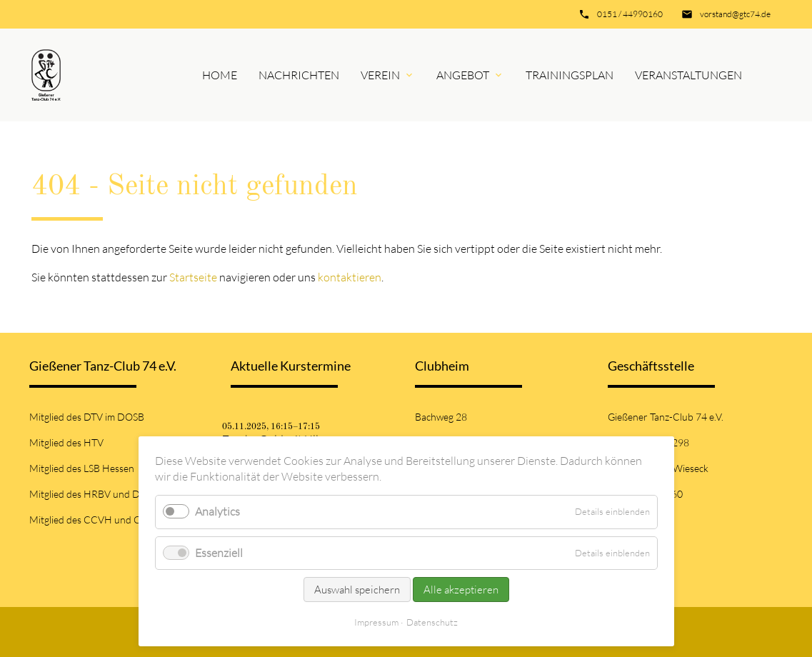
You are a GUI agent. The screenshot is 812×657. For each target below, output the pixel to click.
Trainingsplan (570, 75)
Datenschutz (432, 622)
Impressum (376, 622)
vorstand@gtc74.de (735, 14)
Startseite (193, 277)
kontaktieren (350, 277)
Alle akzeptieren (461, 590)
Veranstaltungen (688, 75)
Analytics (217, 511)
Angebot (463, 75)
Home (220, 75)
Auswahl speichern (357, 590)
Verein (380, 75)
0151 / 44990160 (630, 14)
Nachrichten (299, 75)
